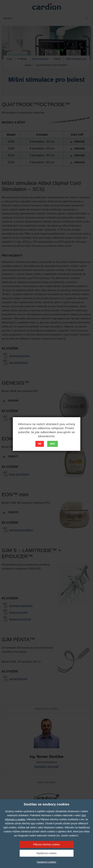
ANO (52, 444)
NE (40, 444)
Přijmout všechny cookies (47, 844)
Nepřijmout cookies (46, 853)
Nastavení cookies (46, 862)
